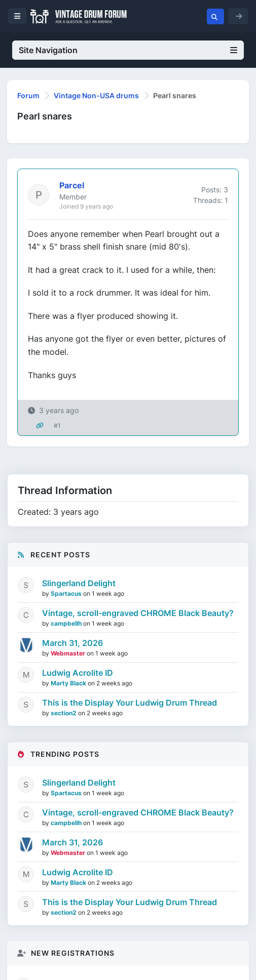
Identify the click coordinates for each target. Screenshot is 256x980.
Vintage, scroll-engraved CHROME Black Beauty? (138, 613)
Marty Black (69, 683)
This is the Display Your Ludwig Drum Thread (130, 703)
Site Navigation (128, 50)
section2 (64, 713)
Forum (28, 95)
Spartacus (67, 594)
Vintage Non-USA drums (96, 95)
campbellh (67, 623)
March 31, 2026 (72, 643)
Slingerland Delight (79, 583)
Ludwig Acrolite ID (78, 673)
